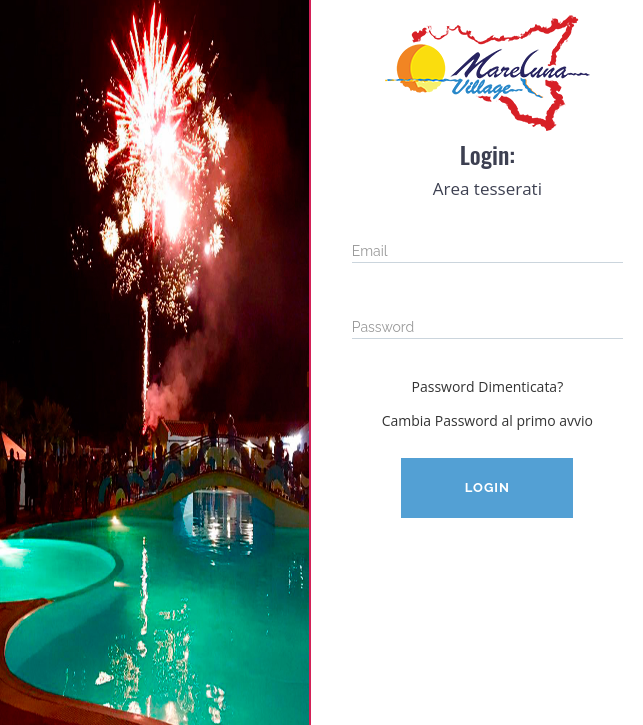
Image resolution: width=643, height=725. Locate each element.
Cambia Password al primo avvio (487, 420)
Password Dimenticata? (488, 386)
